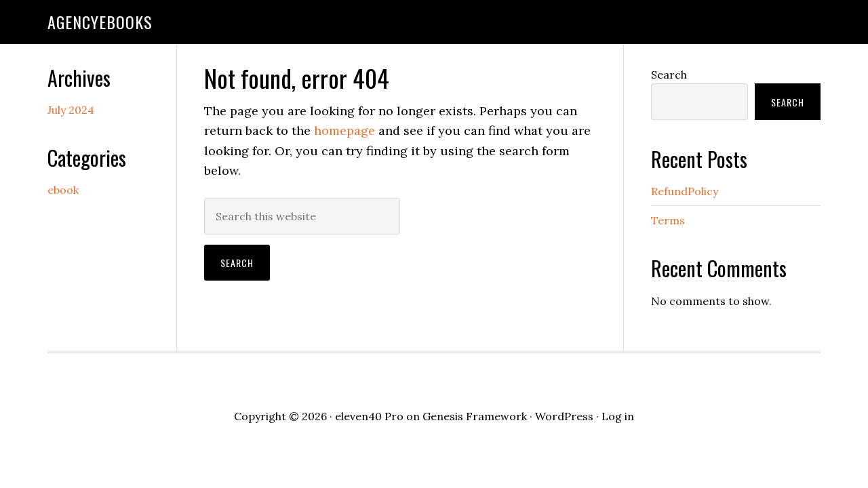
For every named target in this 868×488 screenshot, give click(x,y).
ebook (63, 190)
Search (669, 75)
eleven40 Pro (369, 416)
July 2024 (71, 110)
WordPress (564, 416)
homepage (344, 130)
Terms (668, 220)
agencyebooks (100, 22)
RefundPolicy (685, 191)
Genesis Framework (475, 416)
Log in (618, 416)
